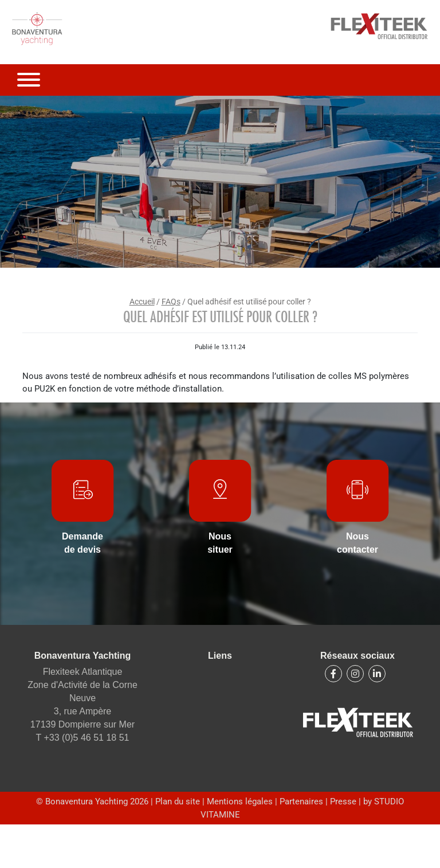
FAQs (171, 302)
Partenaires (301, 801)
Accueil (142, 302)
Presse (343, 801)
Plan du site (179, 801)
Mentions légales (241, 801)
